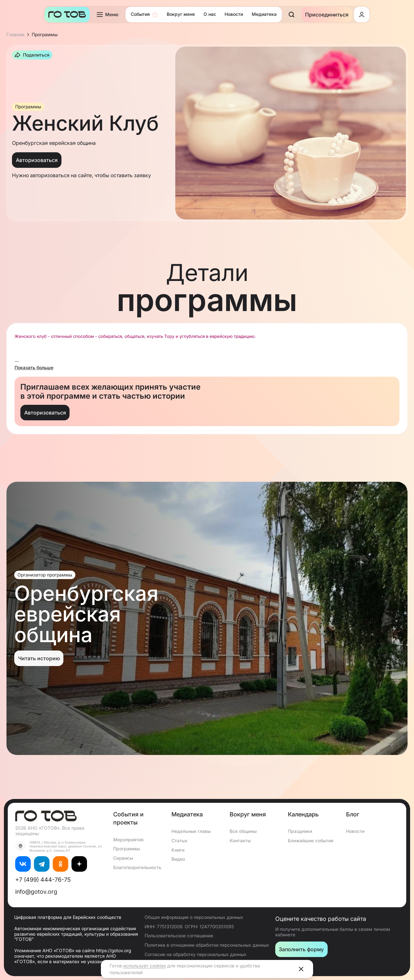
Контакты (240, 840)
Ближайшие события (311, 840)
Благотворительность (137, 867)
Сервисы (123, 858)
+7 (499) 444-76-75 (43, 880)
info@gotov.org (36, 892)
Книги (178, 850)
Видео (178, 859)
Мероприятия (128, 840)
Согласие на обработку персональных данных (196, 954)
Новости (355, 831)
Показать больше (34, 368)
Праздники (300, 831)
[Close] (301, 969)
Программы (126, 849)
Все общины (243, 831)
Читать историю (39, 658)
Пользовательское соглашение (179, 936)
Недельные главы (191, 831)
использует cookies (145, 966)
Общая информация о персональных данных (194, 917)
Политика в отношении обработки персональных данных (207, 945)
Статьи (179, 840)
